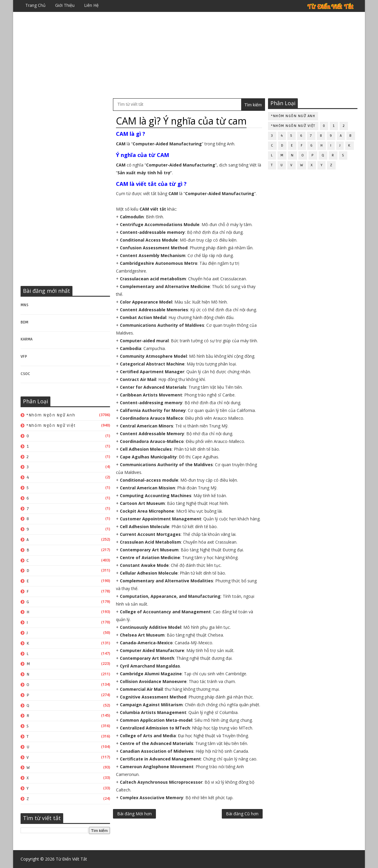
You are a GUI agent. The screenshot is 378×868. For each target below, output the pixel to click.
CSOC (25, 374)
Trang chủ (35, 5)
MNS (24, 305)
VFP (24, 357)
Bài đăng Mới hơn (134, 814)
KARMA (27, 339)
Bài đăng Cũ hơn (242, 814)
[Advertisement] (189, 55)
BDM (24, 322)
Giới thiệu (65, 5)
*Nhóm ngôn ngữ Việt (51, 426)
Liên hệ (91, 5)
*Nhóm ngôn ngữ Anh (51, 415)
